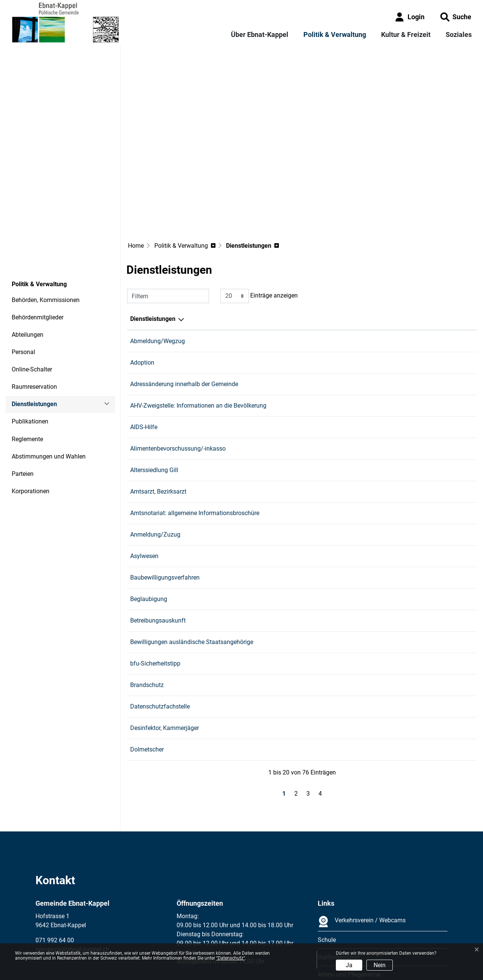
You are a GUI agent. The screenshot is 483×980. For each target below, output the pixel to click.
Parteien (23, 406)
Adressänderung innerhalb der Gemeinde (184, 316)
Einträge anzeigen (259, 228)
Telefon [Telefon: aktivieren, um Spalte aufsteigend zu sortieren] (403, 251)
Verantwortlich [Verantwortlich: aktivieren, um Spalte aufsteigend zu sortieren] (298, 251)
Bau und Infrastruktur (306, 510)
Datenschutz (87, 939)
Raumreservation (34, 319)
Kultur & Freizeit (406, 35)
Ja (349, 965)
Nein (380, 965)
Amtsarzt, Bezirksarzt (158, 424)
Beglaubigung (149, 531)
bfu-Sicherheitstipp (155, 596)
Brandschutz (147, 617)
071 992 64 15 (412, 510)
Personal (23, 284)
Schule (327, 872)
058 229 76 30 (412, 445)
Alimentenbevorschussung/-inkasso (178, 381)
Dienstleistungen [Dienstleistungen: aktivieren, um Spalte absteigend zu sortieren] (153, 251)
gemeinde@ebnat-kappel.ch (72, 881)
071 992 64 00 (55, 872)
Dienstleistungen (34, 339)
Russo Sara (293, 553)
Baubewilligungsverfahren (165, 510)
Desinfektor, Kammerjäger (165, 660)
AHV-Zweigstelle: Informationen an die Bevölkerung (198, 338)
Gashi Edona (295, 273)
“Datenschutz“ (231, 958)
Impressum (50, 939)
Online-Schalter (32, 301)
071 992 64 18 (412, 553)
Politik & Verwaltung (335, 35)
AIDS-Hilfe (144, 359)
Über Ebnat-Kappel (260, 35)
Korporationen (31, 423)
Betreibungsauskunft (158, 553)
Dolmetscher (147, 682)
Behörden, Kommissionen (46, 232)
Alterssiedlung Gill (154, 402)
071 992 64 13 (412, 273)
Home (136, 178)
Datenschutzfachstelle (160, 639)
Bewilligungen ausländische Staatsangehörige (192, 574)
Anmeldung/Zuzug (155, 467)
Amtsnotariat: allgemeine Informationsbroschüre (195, 445)
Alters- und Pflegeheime (349, 907)
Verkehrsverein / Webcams (362, 854)
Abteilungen (28, 267)
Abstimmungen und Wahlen (49, 389)
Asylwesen (144, 488)
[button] (456, 17)
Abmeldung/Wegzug (158, 273)
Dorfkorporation (339, 889)
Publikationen (30, 354)
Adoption (142, 295)
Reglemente (27, 371)
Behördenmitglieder (38, 249)
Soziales (459, 35)
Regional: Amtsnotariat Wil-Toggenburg (330, 445)
